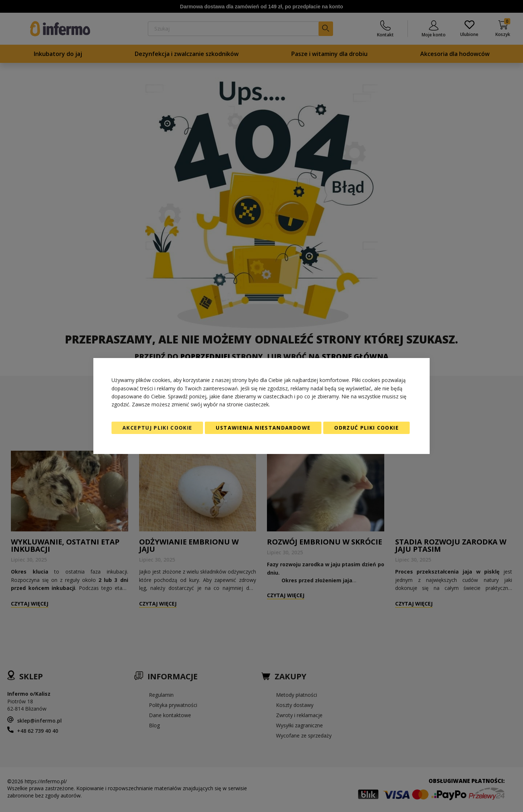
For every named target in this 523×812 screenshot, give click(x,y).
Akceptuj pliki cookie (157, 428)
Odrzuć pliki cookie (366, 428)
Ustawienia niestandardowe (263, 428)
